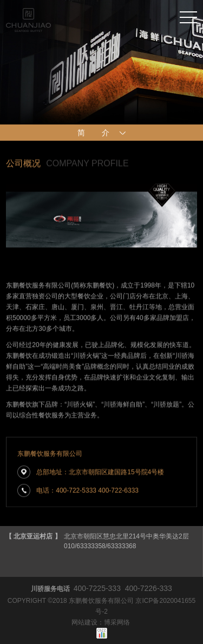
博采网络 (117, 622)
